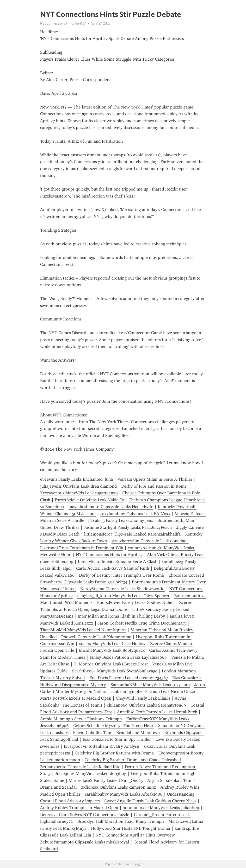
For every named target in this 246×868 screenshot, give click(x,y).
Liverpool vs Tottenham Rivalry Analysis (102, 746)
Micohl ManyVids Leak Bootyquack (112, 650)
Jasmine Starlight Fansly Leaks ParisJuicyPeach (128, 527)
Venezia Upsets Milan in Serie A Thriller (155, 479)
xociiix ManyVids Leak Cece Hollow (112, 644)
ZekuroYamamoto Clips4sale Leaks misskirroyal (85, 842)
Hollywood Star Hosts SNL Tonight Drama (131, 828)
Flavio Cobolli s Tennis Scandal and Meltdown (116, 733)
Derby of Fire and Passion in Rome (154, 486)
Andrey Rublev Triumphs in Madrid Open (79, 808)
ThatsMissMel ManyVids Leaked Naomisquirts (83, 630)
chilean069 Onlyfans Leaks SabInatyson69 (146, 705)
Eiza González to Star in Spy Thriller (117, 739)
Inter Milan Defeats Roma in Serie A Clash (118, 562)
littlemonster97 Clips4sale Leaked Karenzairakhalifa (132, 534)
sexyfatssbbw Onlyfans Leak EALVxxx (135, 514)
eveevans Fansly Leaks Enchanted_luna (77, 479)
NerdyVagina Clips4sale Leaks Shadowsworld (122, 589)
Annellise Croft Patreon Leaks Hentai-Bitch (157, 712)
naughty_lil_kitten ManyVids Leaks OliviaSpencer (123, 596)
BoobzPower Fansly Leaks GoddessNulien (136, 602)
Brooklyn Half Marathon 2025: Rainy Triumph (121, 821)
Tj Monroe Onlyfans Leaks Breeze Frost (111, 664)
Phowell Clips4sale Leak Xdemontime (96, 637)
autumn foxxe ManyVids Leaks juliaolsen (161, 808)
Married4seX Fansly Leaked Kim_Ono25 (106, 780)
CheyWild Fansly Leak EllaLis (143, 698)
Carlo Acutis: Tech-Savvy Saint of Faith (113, 568)
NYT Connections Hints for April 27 (109, 555)
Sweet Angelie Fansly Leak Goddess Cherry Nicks (150, 801)
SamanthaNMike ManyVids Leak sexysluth (150, 685)
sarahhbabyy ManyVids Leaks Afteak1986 (124, 794)
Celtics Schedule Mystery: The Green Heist (113, 726)
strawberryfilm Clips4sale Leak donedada (150, 541)
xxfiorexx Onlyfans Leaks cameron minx (119, 787)
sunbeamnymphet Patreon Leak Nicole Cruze (153, 691)
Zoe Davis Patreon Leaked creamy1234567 (129, 678)
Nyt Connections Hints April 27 (63, 23)
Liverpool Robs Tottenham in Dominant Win (82, 548)
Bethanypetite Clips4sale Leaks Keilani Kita (80, 767)
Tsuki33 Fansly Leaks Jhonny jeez (122, 520)
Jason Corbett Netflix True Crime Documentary (142, 623)
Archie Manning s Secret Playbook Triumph (81, 719)
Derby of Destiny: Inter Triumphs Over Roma (121, 575)
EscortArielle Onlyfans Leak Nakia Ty (89, 500)
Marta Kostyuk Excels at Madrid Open (76, 698)
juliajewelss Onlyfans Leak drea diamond (78, 486)
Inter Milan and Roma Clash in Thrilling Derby (121, 616)
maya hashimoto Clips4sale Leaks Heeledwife (111, 507)
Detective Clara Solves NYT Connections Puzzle (85, 815)
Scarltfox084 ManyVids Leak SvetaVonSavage (115, 671)
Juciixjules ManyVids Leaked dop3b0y (91, 773)
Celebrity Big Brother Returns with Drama (114, 753)
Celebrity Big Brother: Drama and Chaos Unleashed (133, 760)
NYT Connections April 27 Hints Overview (135, 835)
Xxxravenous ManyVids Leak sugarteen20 (79, 493)
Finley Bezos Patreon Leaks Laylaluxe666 (128, 657)
